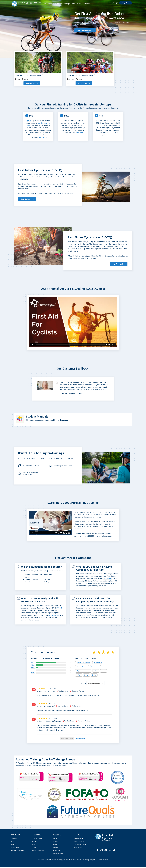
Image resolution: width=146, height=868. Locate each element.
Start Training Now (84, 30)
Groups (34, 845)
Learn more (101, 30)
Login (55, 839)
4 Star (33, 666)
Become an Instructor (18, 851)
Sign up (28, 121)
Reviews (56, 848)
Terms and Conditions (81, 845)
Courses (35, 842)
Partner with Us (58, 854)
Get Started (30, 83)
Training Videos (37, 839)
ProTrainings (58, 860)
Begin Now (126, 3)
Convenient (95, 668)
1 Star (33, 673)
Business (87, 4)
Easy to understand (83, 663)
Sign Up (56, 842)
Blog (13, 845)
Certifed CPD (108, 579)
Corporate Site (16, 848)
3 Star (33, 668)
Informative (98, 663)
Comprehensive (82, 668)
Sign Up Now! (26, 200)
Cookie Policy (78, 848)
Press (13, 842)
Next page (80, 739)
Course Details (49, 4)
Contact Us (57, 851)
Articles (56, 845)
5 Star (33, 663)
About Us (14, 839)
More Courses (77, 4)
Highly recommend (83, 672)
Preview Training (63, 4)
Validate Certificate (38, 851)
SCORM (59, 609)
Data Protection (79, 842)
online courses (54, 616)
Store (34, 848)
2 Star (33, 671)
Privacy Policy (79, 839)
